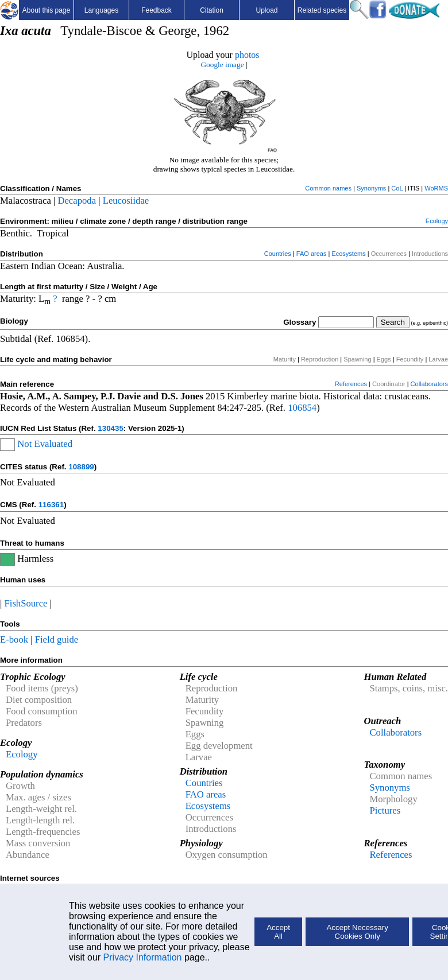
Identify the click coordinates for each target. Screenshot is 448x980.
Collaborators (429, 384)
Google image (222, 65)
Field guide (57, 639)
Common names (328, 188)
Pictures (385, 810)
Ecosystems (348, 254)
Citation (212, 10)
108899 (81, 467)
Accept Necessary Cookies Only (357, 932)
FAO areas (312, 254)
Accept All (278, 932)
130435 (110, 428)
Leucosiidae (126, 201)
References (351, 384)
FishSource (26, 603)
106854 (302, 408)
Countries (278, 254)
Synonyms (371, 188)
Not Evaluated (45, 444)
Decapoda (77, 201)
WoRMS (436, 188)
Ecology (437, 221)
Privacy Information (143, 957)
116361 (51, 505)
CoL (397, 188)
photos (247, 55)
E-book (14, 639)
